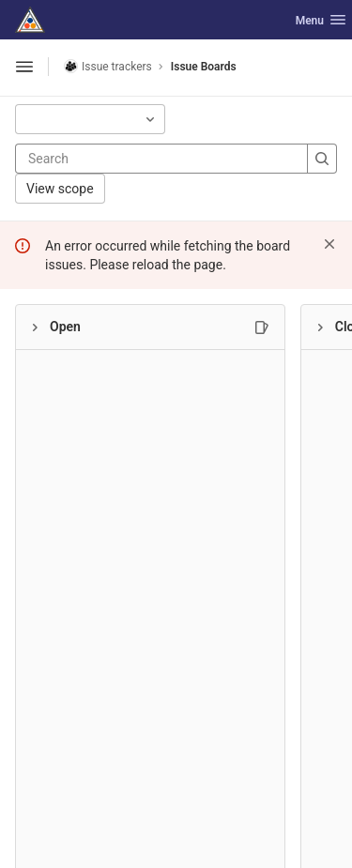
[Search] (141, 159)
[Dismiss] (329, 244)
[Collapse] (35, 327)
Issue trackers (108, 66)
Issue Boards (204, 67)
